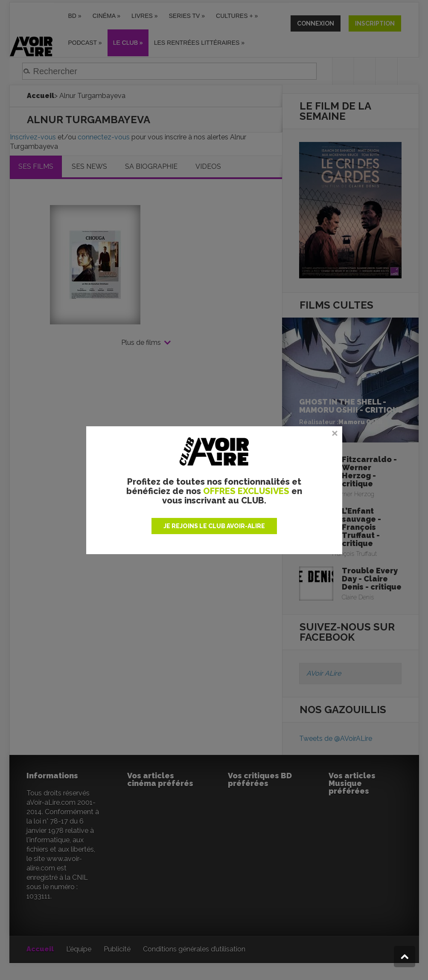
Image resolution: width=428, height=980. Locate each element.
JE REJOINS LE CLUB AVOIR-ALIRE (214, 526)
